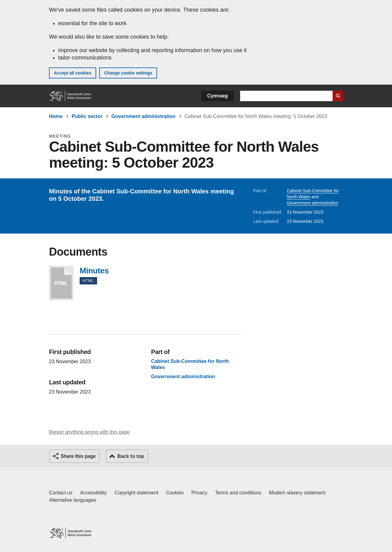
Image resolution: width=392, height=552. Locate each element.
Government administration (143, 116)
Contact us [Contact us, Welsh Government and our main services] (61, 493)
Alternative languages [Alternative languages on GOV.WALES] (73, 500)
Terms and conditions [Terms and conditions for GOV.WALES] (238, 493)
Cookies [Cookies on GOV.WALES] (175, 493)
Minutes (61, 283)
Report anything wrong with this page (89, 432)
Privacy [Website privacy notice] (199, 493)
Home (56, 116)
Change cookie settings (128, 73)
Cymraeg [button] (218, 96)
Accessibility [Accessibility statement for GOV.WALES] (93, 493)
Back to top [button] (131, 456)
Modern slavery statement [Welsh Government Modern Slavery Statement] (297, 493)
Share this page (78, 456)
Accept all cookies (73, 73)
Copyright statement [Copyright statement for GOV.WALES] (136, 493)
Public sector (87, 116)
